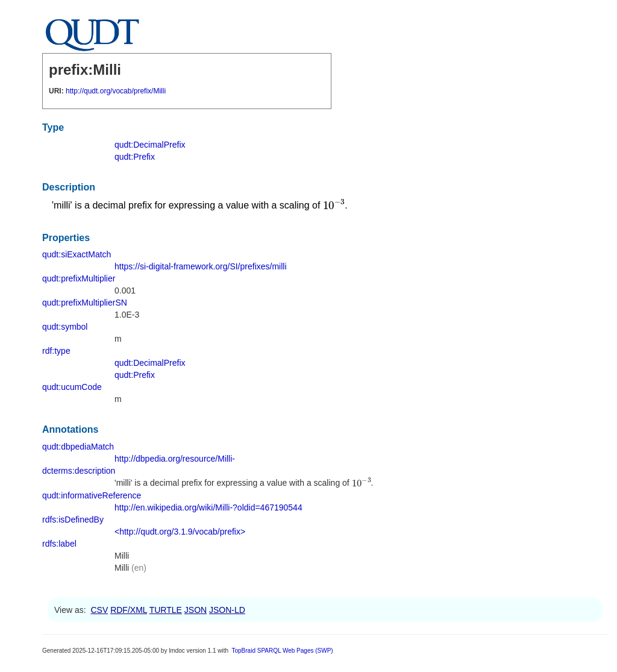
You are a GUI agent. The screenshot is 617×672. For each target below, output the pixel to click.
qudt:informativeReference (92, 495)
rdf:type (56, 351)
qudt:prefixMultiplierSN (85, 303)
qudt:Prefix (135, 157)
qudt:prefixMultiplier (79, 278)
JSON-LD (227, 610)
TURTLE (166, 610)
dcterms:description (79, 471)
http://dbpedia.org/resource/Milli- (175, 459)
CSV (99, 610)
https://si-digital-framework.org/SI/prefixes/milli (201, 266)
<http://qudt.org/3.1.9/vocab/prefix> (180, 532)
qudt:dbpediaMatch (78, 447)
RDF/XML (129, 610)
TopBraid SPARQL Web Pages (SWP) (282, 651)
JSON (196, 610)
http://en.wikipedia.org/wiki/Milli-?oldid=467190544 (208, 507)
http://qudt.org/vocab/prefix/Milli (116, 91)
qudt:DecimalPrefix (150, 145)
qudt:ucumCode (72, 387)
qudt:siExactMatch (77, 254)
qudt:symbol (65, 327)
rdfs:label (59, 544)
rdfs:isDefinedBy (73, 520)
